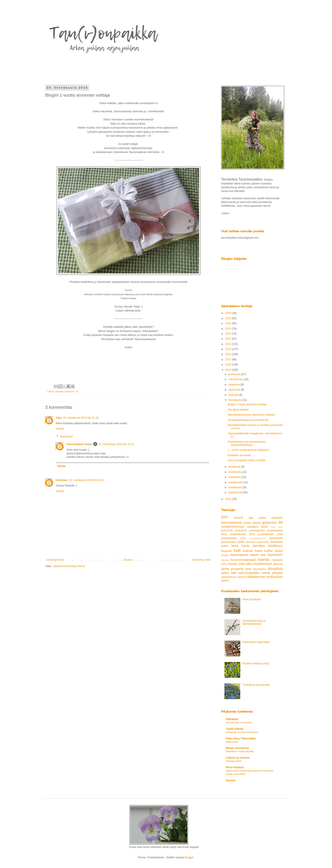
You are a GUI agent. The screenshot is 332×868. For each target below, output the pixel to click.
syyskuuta (235, 390)
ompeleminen (262, 564)
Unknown (62, 480)
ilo (77, 391)
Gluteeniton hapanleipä (256, 642)
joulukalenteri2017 (258, 538)
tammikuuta (236, 492)
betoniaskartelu (232, 523)
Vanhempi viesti (201, 560)
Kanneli (230, 780)
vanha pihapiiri (272, 573)
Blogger (189, 857)
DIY (225, 517)
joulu (265, 527)
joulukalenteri (257, 531)
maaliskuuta (236, 482)
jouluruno (276, 538)
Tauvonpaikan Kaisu (79, 444)
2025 (229, 318)
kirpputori (227, 551)
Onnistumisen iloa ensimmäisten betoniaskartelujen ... (247, 443)
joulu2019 (241, 531)
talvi (234, 573)
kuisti (259, 551)
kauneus (277, 542)
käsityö (279, 551)
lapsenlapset (239, 555)
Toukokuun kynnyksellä (256, 685)
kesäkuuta (235, 467)
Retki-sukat (232, 742)
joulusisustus (229, 542)
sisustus (275, 569)
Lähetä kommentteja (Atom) (69, 566)
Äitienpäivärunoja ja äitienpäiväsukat (254, 622)
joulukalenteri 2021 (234, 538)
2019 (229, 349)
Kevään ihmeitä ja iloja (256, 663)
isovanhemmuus (233, 527)
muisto (233, 564)
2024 (229, 323)
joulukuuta (235, 374)
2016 (229, 365)
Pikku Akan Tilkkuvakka (241, 739)
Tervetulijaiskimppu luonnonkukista (248, 420)
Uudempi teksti (55, 560)
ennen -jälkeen (252, 523)
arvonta (59, 391)
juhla (241, 542)
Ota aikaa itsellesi (238, 410)
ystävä (225, 581)
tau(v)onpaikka (249, 573)
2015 (229, 370)
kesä (235, 546)
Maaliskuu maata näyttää (240, 751)
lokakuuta (234, 385)
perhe (225, 569)
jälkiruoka (251, 542)
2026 (229, 313)
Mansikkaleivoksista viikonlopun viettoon (251, 415)
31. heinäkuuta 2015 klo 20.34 (87, 480)
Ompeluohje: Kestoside (239, 722)
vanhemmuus (229, 577)
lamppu (225, 555)
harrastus (70, 391)
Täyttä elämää (234, 729)
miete (224, 564)
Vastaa (60, 429)
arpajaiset (277, 518)
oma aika (245, 564)
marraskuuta (236, 379)
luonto (264, 559)
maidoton (277, 560)
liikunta (225, 560)
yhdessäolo (275, 577)
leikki (263, 555)
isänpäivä (253, 527)
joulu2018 (227, 531)
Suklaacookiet (234, 761)
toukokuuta (235, 472)
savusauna (260, 569)
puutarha (237, 569)
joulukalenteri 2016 (242, 534)
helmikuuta (235, 487)
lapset (254, 555)
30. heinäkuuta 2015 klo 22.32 (116, 444)
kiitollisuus (276, 546)
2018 (229, 354)
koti (237, 550)
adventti (239, 518)
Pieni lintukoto (235, 767)
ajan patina (257, 518)
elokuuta (234, 395)
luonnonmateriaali (243, 560)
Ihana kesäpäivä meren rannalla (247, 460)
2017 (229, 359)
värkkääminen (256, 577)
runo (248, 569)
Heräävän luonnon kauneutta (242, 732)
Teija (59, 418)
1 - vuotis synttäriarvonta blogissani (248, 450)
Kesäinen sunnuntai (239, 455)
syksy (225, 573)
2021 (229, 339)
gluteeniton (270, 523)
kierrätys (259, 546)
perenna (278, 564)
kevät (245, 546)
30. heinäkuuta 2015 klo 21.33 (81, 418)
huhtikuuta (235, 477)
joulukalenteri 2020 (270, 534)
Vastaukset (66, 437)
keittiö (225, 546)
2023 (229, 329)
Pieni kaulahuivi (252, 599)
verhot (242, 577)
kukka (269, 551)
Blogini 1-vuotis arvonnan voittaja (247, 404)
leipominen (275, 555)
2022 (229, 334)
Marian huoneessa (237, 748)
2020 (229, 344)
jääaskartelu (263, 542)
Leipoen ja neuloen (238, 758)
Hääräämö (232, 719)
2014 (229, 499)
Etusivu (128, 560)
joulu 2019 (277, 527)
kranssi (248, 551)
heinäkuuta (235, 400)
